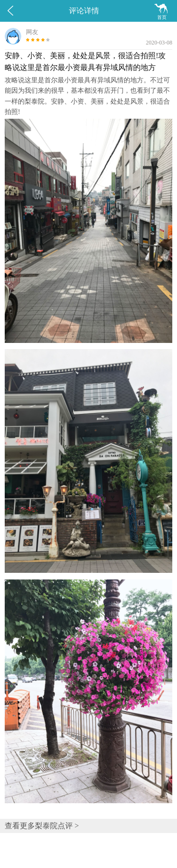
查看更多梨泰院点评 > (42, 826)
